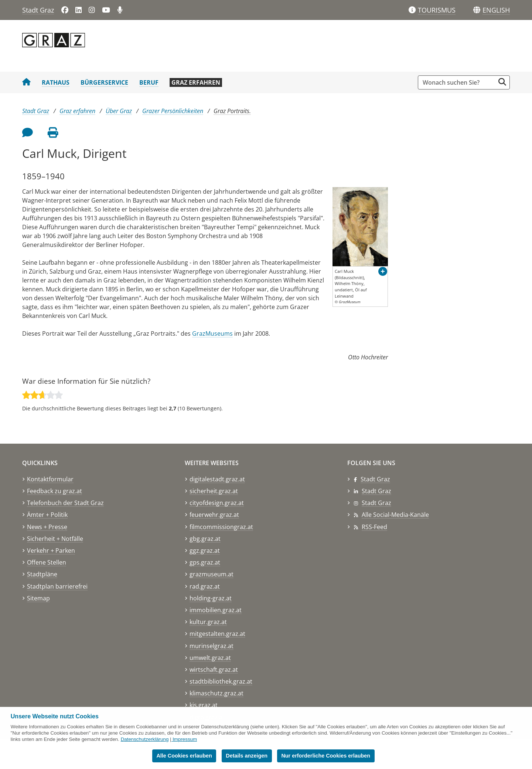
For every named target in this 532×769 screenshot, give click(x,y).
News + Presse (47, 527)
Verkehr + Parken (51, 551)
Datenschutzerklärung (145, 739)
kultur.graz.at (208, 622)
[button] (496, 10)
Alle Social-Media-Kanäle (395, 515)
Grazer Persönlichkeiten (173, 111)
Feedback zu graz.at (54, 491)
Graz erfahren (196, 82)
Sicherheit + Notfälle (55, 539)
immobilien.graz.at (216, 610)
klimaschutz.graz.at (216, 693)
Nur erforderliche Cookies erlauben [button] (326, 756)
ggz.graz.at (205, 551)
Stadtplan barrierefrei (57, 586)
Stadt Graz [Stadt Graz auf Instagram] (376, 503)
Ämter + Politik (47, 515)
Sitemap (38, 598)
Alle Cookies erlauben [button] (184, 756)
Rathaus (56, 82)
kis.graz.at (204, 705)
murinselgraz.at (212, 646)
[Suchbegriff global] (458, 82)
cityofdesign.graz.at (217, 503)
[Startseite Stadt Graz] (26, 82)
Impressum (185, 739)
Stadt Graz (38, 10)
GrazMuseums (212, 333)
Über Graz (119, 111)
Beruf (149, 82)
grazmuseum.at (212, 574)
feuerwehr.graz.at (214, 515)
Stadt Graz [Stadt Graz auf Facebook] (375, 479)
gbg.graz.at (205, 539)
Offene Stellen (47, 562)
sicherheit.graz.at (214, 491)
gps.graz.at (205, 562)
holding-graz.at (211, 598)
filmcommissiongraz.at (221, 527)
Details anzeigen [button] (247, 756)
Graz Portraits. (232, 111)
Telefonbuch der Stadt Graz (65, 503)
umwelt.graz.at (210, 658)
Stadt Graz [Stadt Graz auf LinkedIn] (376, 491)
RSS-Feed (374, 527)
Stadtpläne (42, 574)
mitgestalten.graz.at (217, 634)
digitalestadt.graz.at (217, 479)
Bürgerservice (104, 82)
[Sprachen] (477, 10)
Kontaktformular (50, 479)
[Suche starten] (502, 82)
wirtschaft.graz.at (214, 670)
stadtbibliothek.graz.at (221, 681)
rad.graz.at (205, 586)
